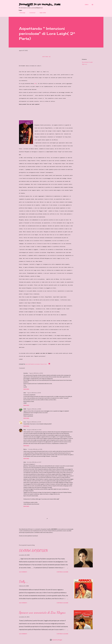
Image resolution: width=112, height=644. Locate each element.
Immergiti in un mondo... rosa (39, 5)
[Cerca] (87, 5)
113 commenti (23, 634)
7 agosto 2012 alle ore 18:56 (36, 373)
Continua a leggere (62, 572)
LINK (35, 84)
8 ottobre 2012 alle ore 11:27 (34, 462)
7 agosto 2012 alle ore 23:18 (34, 393)
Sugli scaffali (42, 13)
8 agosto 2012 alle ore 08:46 (34, 409)
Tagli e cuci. (85, 64)
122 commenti (23, 572)
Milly (25, 430)
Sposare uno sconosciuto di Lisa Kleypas (42, 612)
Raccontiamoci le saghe (87, 62)
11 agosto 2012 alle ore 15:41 (34, 430)
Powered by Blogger (56, 640)
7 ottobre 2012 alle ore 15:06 (35, 449)
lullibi (25, 409)
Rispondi (26, 389)
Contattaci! (32, 13)
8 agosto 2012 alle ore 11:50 (34, 422)
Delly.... (24, 582)
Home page (22, 13)
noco (25, 422)
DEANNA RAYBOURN (33, 551)
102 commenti (23, 603)
